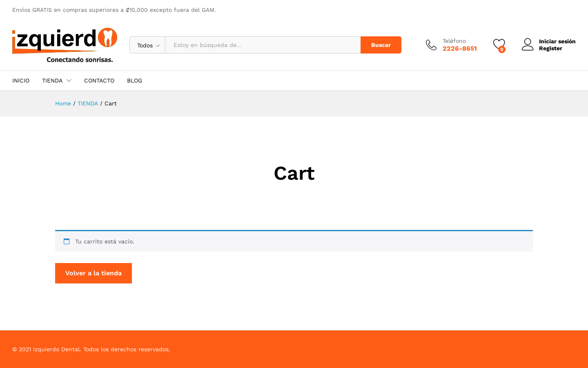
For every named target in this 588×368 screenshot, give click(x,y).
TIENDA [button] (52, 80)
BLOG (135, 80)
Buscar (381, 45)
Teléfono (454, 41)
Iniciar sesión (549, 41)
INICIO (21, 80)
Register (551, 48)
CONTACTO (99, 80)
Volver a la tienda (94, 273)
